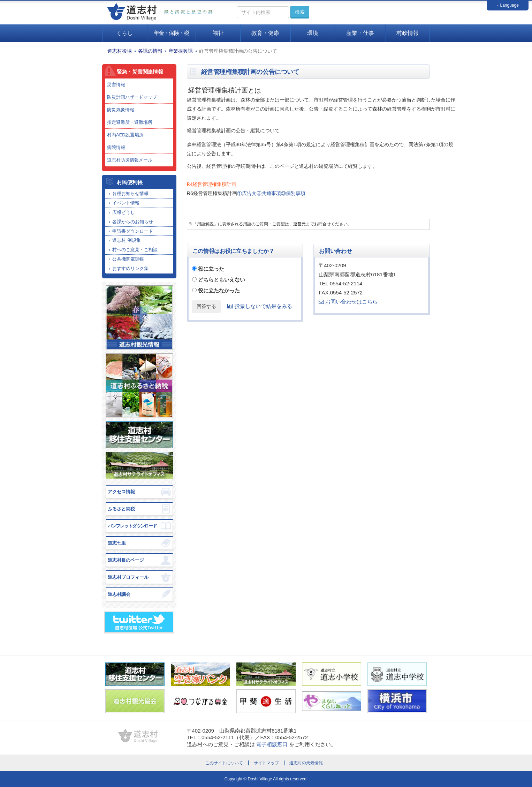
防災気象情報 (121, 110)
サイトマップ (266, 763)
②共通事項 (269, 193)
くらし (124, 33)
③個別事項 (293, 193)
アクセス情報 (121, 492)
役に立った (211, 269)
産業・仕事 (360, 33)
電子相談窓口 (272, 744)
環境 (313, 33)
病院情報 (116, 147)
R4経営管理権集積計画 (212, 184)
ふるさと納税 (121, 509)
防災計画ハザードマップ (132, 97)
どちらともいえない (222, 280)
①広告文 (247, 193)
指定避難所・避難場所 (130, 122)
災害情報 (116, 85)
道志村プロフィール (128, 577)
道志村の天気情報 (306, 763)
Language (508, 5)
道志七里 (117, 543)
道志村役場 (120, 51)
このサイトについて (224, 763)
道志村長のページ (126, 560)
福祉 (218, 33)
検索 (300, 12)
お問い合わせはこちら (348, 302)
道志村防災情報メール (130, 160)
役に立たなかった (219, 290)
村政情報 (408, 33)
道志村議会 (119, 594)
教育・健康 (265, 33)
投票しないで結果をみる (260, 306)
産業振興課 (181, 51)
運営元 (299, 224)
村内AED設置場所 (125, 135)
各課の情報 (150, 51)
